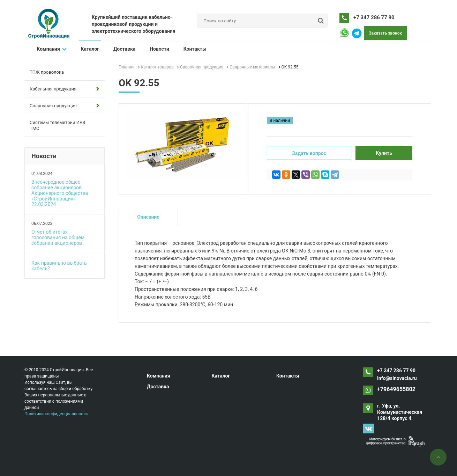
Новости (159, 49)
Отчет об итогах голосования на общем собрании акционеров (58, 237)
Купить (384, 153)
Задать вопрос (309, 153)
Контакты (194, 49)
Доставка (124, 49)
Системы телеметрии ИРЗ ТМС (57, 125)
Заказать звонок (385, 33)
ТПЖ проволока (47, 72)
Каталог (90, 49)
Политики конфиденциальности (56, 414)
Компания (52, 49)
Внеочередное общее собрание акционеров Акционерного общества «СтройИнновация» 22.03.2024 (60, 193)
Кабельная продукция (65, 89)
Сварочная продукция (65, 106)
